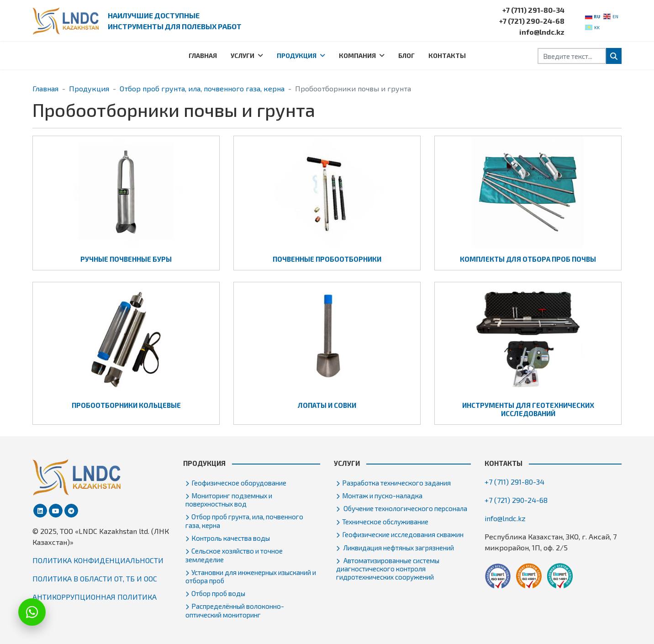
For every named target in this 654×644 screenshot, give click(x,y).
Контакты (447, 55)
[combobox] (572, 56)
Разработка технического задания (396, 483)
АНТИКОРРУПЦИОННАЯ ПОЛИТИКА (95, 597)
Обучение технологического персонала (405, 508)
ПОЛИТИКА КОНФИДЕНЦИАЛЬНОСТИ (98, 560)
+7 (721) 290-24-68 (532, 21)
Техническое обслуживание (385, 522)
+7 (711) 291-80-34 (533, 10)
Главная (203, 55)
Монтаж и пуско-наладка (382, 496)
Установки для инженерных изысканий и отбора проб (251, 576)
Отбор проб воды (218, 593)
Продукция (297, 55)
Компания (357, 55)
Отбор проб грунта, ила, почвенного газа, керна (244, 521)
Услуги (243, 55)
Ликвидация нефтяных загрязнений (398, 548)
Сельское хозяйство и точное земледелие (234, 555)
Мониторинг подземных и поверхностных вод (229, 500)
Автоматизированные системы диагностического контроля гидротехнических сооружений (388, 569)
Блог (406, 55)
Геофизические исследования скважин (403, 534)
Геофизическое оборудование (239, 483)
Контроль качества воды (231, 538)
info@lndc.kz (542, 32)
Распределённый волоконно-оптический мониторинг (235, 610)
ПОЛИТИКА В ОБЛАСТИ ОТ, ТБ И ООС (95, 578)
